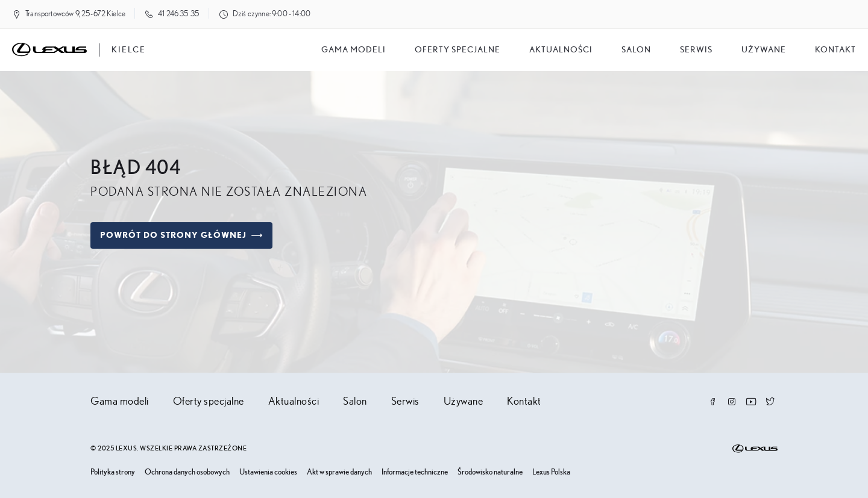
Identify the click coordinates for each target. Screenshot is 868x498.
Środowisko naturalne (490, 472)
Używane (764, 50)
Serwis (696, 50)
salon (636, 50)
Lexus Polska (551, 472)
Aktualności (561, 50)
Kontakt (835, 50)
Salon (355, 402)
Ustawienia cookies (268, 472)
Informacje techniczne (415, 472)
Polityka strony (113, 472)
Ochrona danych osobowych (187, 472)
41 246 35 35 (179, 14)
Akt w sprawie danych (339, 472)
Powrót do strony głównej (181, 235)
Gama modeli (354, 50)
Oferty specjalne (458, 50)
